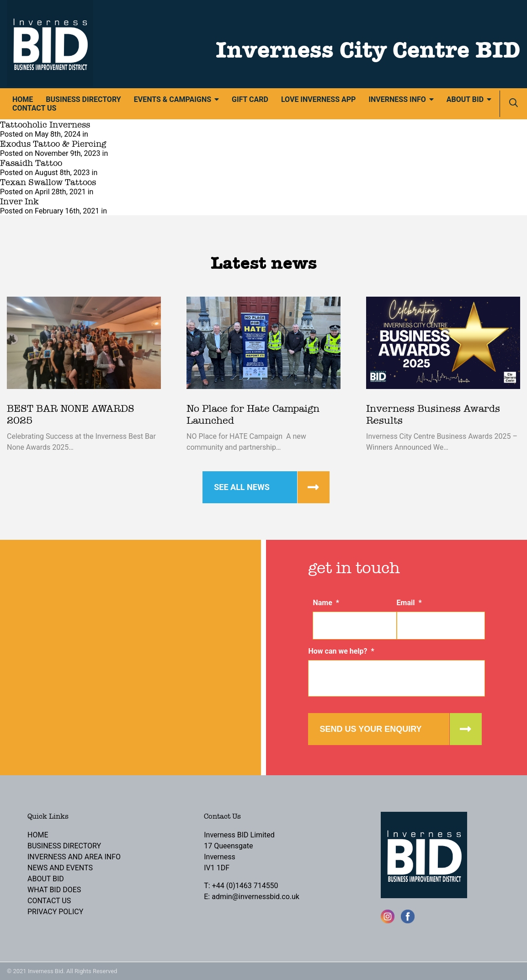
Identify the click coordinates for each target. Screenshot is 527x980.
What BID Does (54, 890)
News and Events (60, 868)
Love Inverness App (318, 99)
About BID (465, 99)
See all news (242, 487)
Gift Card (250, 99)
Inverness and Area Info (74, 857)
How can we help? (341, 651)
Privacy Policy (55, 912)
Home (23, 99)
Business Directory (83, 99)
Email (409, 603)
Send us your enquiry (370, 729)
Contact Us (34, 108)
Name (326, 603)
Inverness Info (397, 99)
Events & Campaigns (173, 99)
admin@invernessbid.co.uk (256, 897)
